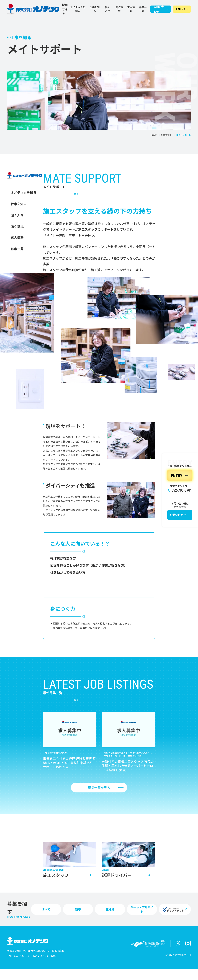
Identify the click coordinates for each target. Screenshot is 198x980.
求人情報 (131, 9)
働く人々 (107, 9)
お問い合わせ (159, 9)
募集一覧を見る (99, 787)
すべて (46, 909)
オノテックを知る (78, 9)
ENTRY (181, 9)
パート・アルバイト (142, 909)
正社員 (110, 909)
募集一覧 (143, 9)
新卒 (78, 909)
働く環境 (119, 9)
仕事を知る (95, 9)
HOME (154, 135)
